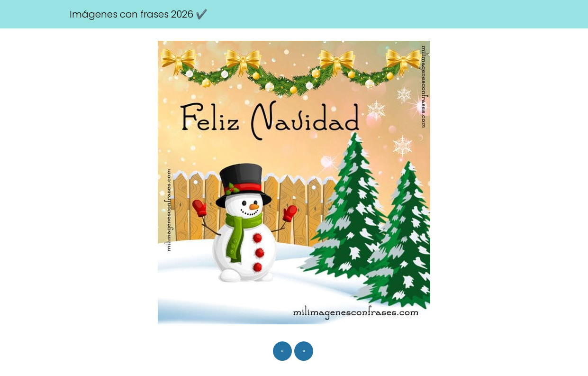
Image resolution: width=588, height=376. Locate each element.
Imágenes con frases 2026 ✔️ (139, 14)
